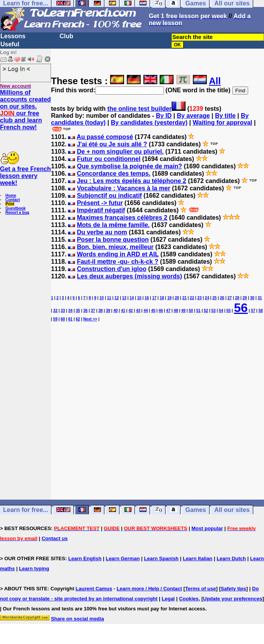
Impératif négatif (101, 210)
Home (11, 196)
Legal (168, 599)
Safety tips (233, 589)
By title (225, 116)
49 (183, 311)
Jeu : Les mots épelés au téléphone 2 (132, 181)
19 (169, 298)
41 (123, 311)
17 (154, 298)
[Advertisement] (158, 425)
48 (176, 311)
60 (63, 319)
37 (93, 311)
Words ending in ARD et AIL (118, 254)
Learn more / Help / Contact (149, 589)
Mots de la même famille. (113, 225)
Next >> (90, 319)
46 (161, 311)
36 (86, 311)
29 (245, 298)
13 (124, 298)
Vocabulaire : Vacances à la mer (124, 188)
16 (147, 298)
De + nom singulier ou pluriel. (120, 152)
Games (196, 510)
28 (237, 298)
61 (71, 319)
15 (139, 298)
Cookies (189, 599)
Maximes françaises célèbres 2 (122, 218)
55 (229, 311)
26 (222, 298)
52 (206, 311)
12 (117, 298)
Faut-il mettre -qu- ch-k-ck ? (118, 262)
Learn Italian (198, 558)
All (215, 81)
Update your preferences (232, 599)
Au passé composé (105, 137)
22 (192, 298)
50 (191, 311)
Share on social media (77, 619)
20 (177, 298)
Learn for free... (26, 510)
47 (168, 311)
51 (198, 311)
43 (138, 311)
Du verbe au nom (102, 232)
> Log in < (16, 69)
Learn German (123, 558)
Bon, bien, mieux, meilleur (115, 247)
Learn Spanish (161, 558)
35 (78, 311)
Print (10, 204)
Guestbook (15, 208)
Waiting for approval (222, 123)
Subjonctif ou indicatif (109, 196)
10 (101, 298)
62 (78, 319)
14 (132, 298)
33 (63, 311)
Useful (10, 44)
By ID (164, 116)
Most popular (207, 528)
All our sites (232, 510)
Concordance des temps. (114, 174)
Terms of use (201, 589)
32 (55, 311)
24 (207, 298)
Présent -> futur (100, 203)
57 (253, 311)
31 (260, 298)
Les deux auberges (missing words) (129, 276)
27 (230, 298)
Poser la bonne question (113, 240)
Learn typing (34, 569)
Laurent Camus (94, 589)
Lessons (13, 36)
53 (214, 311)
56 (241, 308)
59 (55, 319)
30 (252, 298)
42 (130, 311)
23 (200, 298)
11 (109, 298)
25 (215, 298)
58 (261, 311)
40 (115, 311)
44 (146, 311)
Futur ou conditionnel (109, 159)
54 (221, 311)
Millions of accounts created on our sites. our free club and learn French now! (26, 110)
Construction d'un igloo (112, 269)
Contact (13, 200)
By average (193, 116)
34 (71, 311)
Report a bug (17, 213)
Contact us (55, 538)
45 (153, 311)
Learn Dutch (231, 558)
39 (108, 311)
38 (100, 311)
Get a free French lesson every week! (26, 176)
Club (66, 36)
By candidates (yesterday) (149, 123)
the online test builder (140, 109)
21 (185, 298)
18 (162, 298)
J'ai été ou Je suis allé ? (112, 144)
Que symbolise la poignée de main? (129, 166)
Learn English (85, 558)
